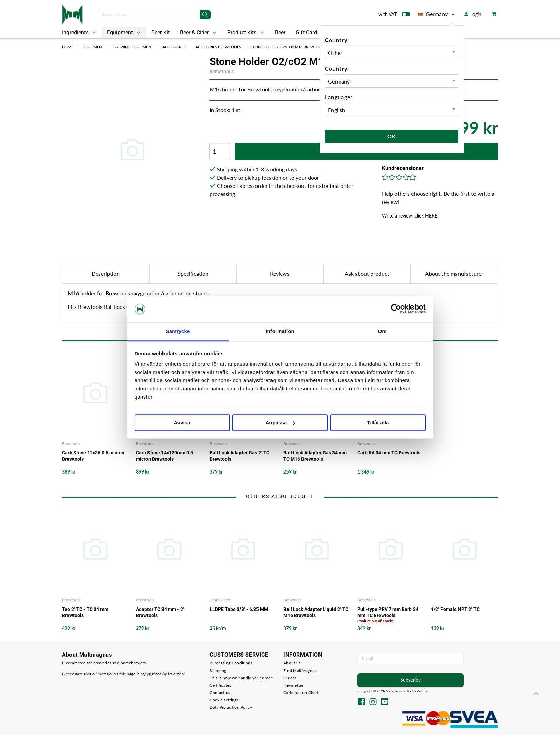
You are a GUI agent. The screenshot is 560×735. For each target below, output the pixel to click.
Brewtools (222, 72)
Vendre (422, 691)
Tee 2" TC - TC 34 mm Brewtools (85, 612)
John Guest (220, 600)
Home (68, 47)
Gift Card (306, 33)
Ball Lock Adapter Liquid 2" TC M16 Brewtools (316, 612)
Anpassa (280, 423)
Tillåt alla (378, 423)
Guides (290, 678)
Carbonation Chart (301, 693)
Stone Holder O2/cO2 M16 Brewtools (289, 47)
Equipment (124, 33)
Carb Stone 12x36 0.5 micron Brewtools (93, 456)
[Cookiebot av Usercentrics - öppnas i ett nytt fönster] (396, 309)
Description (106, 274)
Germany (437, 14)
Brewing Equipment (133, 47)
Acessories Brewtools (218, 47)
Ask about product (367, 274)
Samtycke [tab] (178, 331)
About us (292, 663)
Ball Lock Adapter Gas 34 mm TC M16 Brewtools (315, 456)
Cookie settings (224, 700)
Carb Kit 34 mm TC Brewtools (389, 453)
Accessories (174, 47)
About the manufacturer (454, 274)
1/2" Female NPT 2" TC (455, 609)
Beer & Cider (199, 33)
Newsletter (293, 685)
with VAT (394, 16)
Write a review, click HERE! (410, 216)
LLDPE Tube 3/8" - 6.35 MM (239, 609)
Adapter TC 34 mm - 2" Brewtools (160, 612)
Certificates (220, 685)
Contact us (220, 693)
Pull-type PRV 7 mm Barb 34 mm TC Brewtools (388, 612)
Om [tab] (382, 331)
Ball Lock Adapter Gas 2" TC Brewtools (239, 456)
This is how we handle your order (241, 678)
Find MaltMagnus (300, 670)
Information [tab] (280, 331)
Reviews (280, 274)
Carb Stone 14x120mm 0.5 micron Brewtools (165, 456)
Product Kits (246, 33)
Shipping (218, 670)
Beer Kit (160, 33)
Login (473, 14)
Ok (392, 136)
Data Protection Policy (231, 707)
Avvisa (182, 423)
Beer (280, 33)
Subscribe (410, 680)
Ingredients (80, 33)
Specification (193, 274)
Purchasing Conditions (231, 663)
